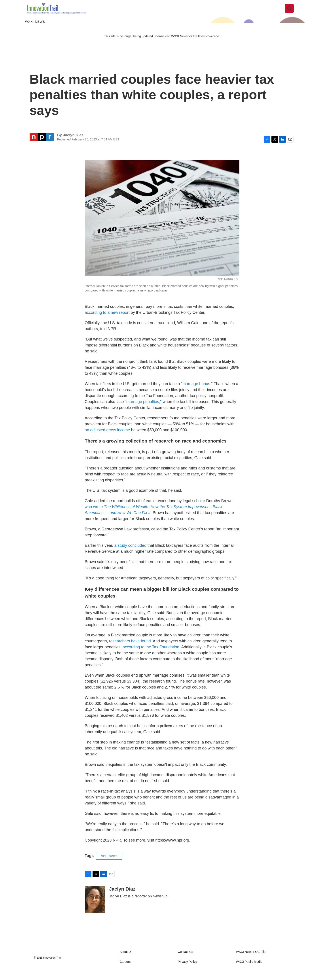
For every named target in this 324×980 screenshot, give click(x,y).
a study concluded (130, 552)
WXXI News (35, 28)
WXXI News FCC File (251, 958)
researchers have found (130, 647)
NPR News (109, 862)
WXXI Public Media (249, 968)
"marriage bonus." (197, 390)
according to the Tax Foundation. (152, 653)
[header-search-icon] (292, 12)
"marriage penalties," (143, 408)
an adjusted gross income (107, 436)
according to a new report (107, 319)
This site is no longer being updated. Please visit (138, 43)
